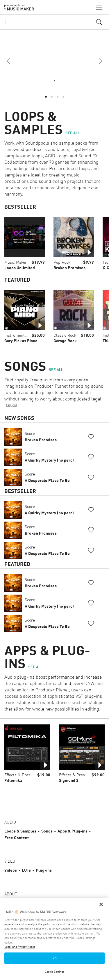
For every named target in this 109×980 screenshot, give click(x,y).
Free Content (17, 838)
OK (54, 958)
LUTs (26, 870)
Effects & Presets (20, 775)
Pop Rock (62, 263)
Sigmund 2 (69, 781)
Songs (47, 831)
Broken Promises (69, 268)
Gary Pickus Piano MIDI (25, 341)
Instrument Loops (20, 336)
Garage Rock (65, 341)
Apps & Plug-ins (73, 831)
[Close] (101, 904)
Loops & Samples (20, 831)
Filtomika (13, 781)
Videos (11, 870)
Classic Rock (65, 336)
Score (41, 437)
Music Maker (16, 263)
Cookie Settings (55, 972)
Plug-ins (44, 870)
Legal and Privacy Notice (20, 947)
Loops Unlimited (20, 268)
